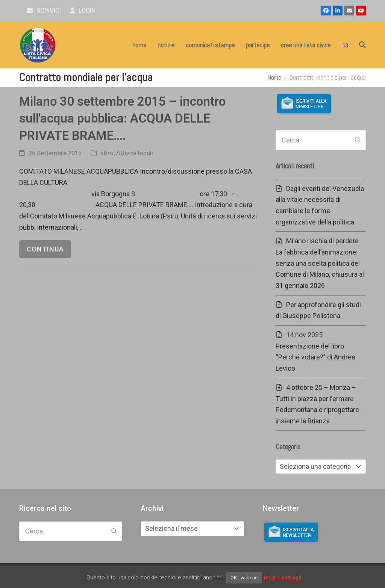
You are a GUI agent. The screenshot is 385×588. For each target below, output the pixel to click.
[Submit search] (358, 140)
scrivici (44, 11)
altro (107, 153)
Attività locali (135, 153)
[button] (362, 45)
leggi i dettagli (283, 577)
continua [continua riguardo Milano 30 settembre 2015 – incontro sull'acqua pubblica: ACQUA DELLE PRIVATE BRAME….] (45, 249)
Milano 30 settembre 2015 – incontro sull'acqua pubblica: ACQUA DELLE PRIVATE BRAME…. (122, 118)
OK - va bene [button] (244, 578)
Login (83, 11)
